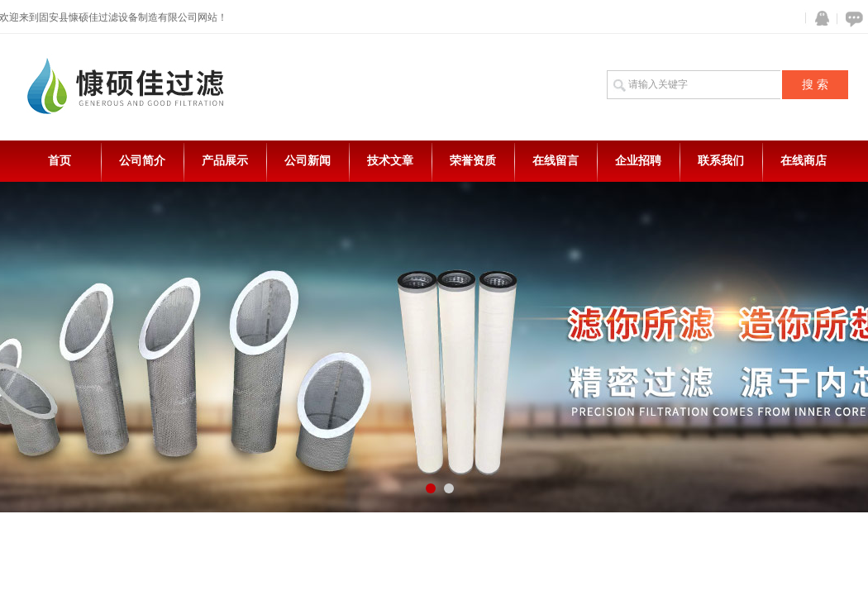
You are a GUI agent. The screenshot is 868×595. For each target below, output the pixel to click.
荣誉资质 (473, 161)
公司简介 (142, 161)
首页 (60, 161)
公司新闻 (308, 161)
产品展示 (225, 161)
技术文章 (390, 161)
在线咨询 (851, 19)
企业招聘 (638, 161)
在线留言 (556, 161)
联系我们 (721, 161)
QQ (818, 19)
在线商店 (804, 161)
